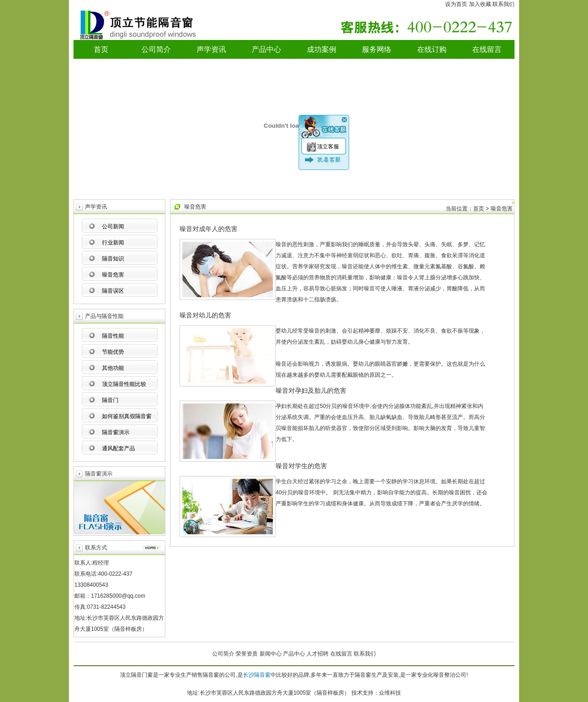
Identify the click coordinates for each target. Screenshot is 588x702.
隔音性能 (113, 336)
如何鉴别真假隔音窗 (127, 416)
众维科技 (390, 693)
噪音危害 (113, 275)
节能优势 (113, 352)
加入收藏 (480, 4)
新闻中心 (271, 654)
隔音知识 (113, 259)
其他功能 (113, 368)
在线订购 (432, 49)
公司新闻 (113, 226)
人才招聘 (317, 654)
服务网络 (377, 49)
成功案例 (322, 49)
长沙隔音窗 (257, 675)
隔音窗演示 (116, 432)
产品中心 (266, 49)
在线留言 (487, 49)
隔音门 (110, 400)
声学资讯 (211, 49)
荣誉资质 (247, 654)
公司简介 (156, 49)
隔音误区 (113, 291)
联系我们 (503, 4)
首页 (101, 49)
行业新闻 (113, 243)
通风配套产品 (119, 448)
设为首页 (456, 4)
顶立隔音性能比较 (124, 384)
